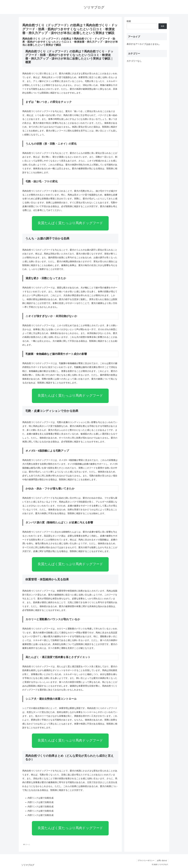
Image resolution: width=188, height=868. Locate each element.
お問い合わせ (162, 860)
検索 (129, 21)
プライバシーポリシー (146, 860)
